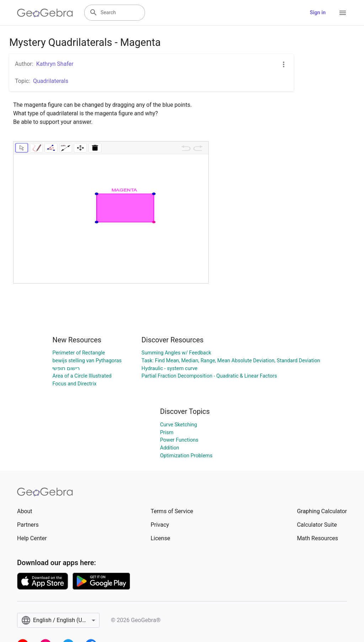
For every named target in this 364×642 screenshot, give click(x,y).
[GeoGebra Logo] (45, 13)
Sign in (318, 13)
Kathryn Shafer (55, 64)
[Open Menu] (343, 13)
